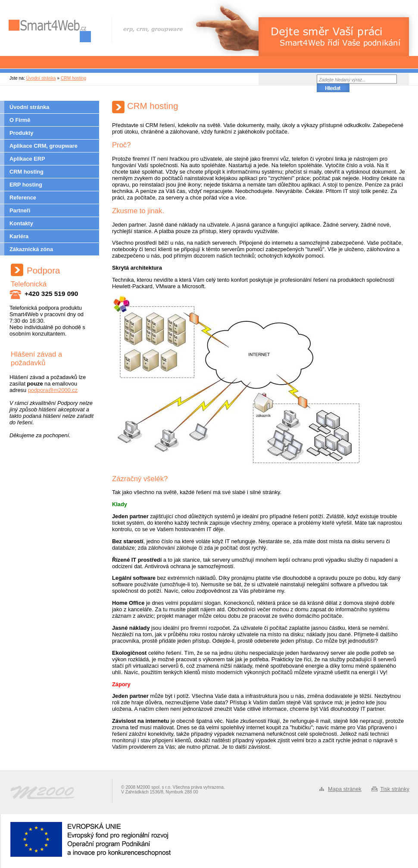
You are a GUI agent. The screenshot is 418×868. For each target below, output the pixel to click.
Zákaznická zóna (31, 249)
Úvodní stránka (41, 78)
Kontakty (21, 223)
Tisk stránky (395, 789)
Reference (23, 198)
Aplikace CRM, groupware (44, 146)
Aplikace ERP (27, 159)
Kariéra (19, 236)
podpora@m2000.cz (53, 390)
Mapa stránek (345, 789)
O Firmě (20, 120)
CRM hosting (73, 78)
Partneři (20, 210)
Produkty (21, 133)
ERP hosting (26, 185)
